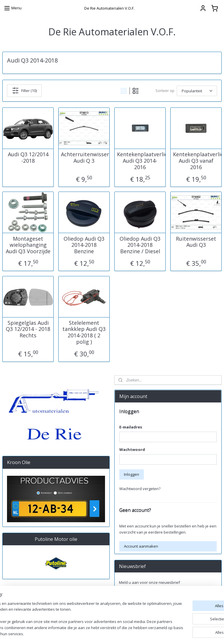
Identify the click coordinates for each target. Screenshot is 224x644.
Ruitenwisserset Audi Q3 (196, 242)
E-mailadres (131, 427)
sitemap (143, 633)
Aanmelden (134, 595)
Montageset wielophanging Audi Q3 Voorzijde (28, 245)
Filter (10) (24, 91)
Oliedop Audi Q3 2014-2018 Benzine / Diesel (140, 245)
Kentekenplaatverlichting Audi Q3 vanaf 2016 (196, 161)
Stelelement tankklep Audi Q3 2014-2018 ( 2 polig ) (84, 332)
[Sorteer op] (197, 91)
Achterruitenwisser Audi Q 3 (84, 158)
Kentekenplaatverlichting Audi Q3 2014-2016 (140, 161)
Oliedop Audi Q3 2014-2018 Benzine (84, 245)
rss (156, 633)
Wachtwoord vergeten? (140, 489)
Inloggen (132, 474)
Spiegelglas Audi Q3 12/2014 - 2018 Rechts (28, 329)
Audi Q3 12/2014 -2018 (28, 158)
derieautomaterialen (136, 615)
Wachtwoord (132, 449)
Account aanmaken (141, 546)
